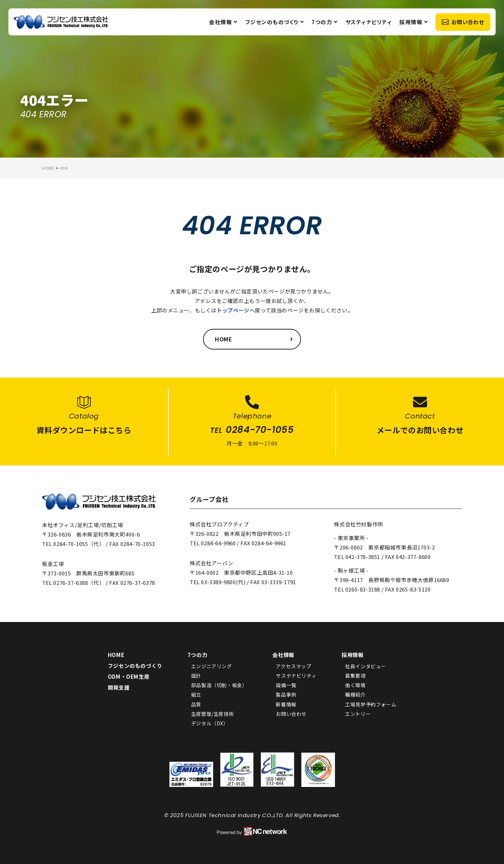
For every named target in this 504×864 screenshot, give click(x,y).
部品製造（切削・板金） (219, 685)
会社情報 (223, 23)
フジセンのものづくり (274, 23)
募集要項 (355, 676)
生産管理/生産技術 (212, 714)
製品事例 (286, 695)
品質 (196, 704)
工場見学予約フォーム (371, 704)
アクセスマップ (293, 666)
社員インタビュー (366, 666)
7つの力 (324, 23)
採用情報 (413, 23)
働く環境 (355, 685)
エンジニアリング (212, 666)
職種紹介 (355, 695)
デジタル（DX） (210, 723)
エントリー (358, 714)
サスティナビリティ (368, 23)
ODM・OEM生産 (129, 676)
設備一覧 (286, 685)
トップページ (233, 310)
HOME (116, 655)
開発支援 (119, 687)
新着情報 (286, 704)
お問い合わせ (462, 23)
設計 (196, 676)
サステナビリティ (296, 676)
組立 (196, 695)
